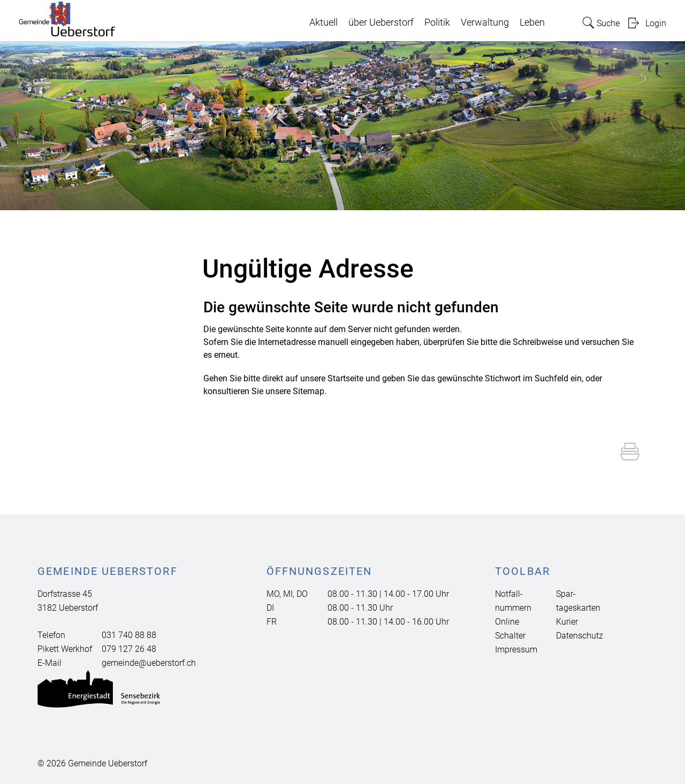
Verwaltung (485, 22)
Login (656, 23)
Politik (437, 22)
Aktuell (324, 22)
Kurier (567, 622)
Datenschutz (580, 636)
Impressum (516, 650)
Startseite (345, 378)
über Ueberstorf (381, 22)
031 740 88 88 (129, 635)
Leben (532, 22)
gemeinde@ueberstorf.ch (149, 663)
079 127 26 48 (129, 649)
